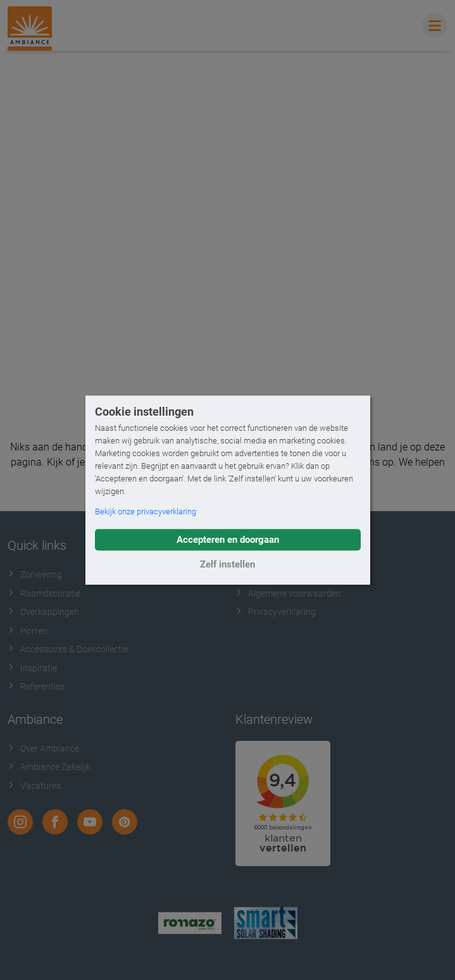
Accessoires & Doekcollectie (68, 649)
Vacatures (34, 786)
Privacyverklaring (276, 612)
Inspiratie (32, 668)
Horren (28, 631)
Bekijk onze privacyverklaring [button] (146, 512)
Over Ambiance (43, 748)
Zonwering (35, 574)
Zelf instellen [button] (227, 564)
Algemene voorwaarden (288, 593)
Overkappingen (43, 612)
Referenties (36, 686)
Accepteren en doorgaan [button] (228, 540)
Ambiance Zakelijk (49, 767)
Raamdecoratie (44, 593)
